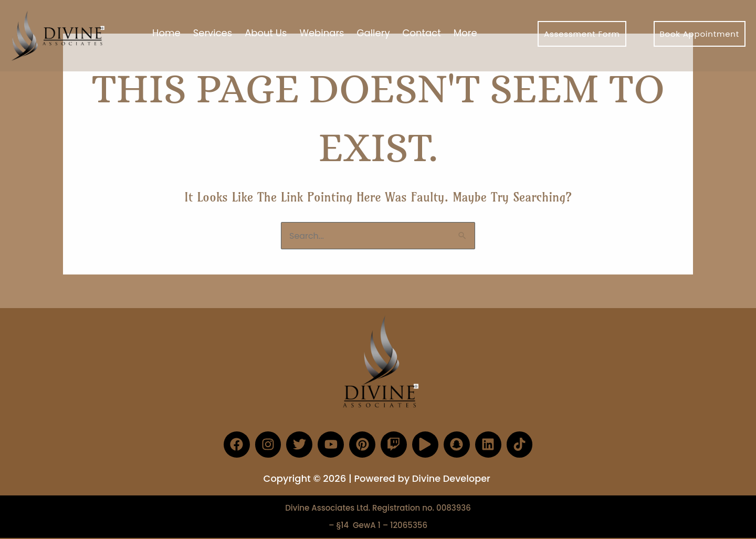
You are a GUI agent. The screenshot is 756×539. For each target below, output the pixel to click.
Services (213, 33)
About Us (266, 33)
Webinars (322, 33)
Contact (422, 33)
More (465, 33)
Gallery (374, 33)
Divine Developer (451, 478)
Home (166, 33)
